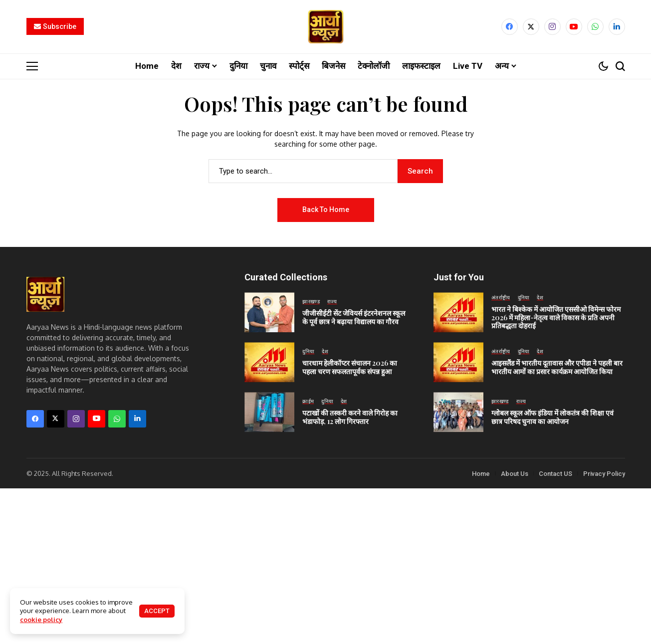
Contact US (555, 473)
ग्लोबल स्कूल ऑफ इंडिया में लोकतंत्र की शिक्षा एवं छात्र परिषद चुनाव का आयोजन (552, 417)
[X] (531, 27)
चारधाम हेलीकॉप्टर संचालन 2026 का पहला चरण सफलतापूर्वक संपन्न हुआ (350, 367)
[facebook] (510, 27)
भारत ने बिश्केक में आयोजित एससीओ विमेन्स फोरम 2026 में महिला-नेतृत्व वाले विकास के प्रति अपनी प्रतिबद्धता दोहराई (556, 317)
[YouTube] (574, 27)
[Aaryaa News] (326, 27)
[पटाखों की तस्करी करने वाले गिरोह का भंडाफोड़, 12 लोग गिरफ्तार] (269, 412)
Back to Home (326, 209)
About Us (515, 473)
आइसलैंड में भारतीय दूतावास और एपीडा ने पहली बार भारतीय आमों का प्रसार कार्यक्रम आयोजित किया (557, 367)
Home (481, 473)
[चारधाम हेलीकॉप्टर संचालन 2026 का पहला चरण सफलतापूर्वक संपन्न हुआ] (269, 362)
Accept (157, 611)
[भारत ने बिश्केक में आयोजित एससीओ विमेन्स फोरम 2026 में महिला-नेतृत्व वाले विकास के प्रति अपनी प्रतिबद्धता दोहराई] (458, 312)
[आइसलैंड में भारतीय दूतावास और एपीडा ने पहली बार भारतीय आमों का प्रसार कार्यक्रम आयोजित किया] (458, 362)
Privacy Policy (604, 473)
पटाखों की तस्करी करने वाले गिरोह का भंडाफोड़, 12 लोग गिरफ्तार (350, 417)
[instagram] (552, 27)
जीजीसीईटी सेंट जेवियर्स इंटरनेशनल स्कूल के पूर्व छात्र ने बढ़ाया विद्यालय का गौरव (354, 317)
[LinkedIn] (617, 27)
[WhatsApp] (595, 27)
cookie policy (41, 620)
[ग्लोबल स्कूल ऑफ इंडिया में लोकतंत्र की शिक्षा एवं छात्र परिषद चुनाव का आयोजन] (458, 412)
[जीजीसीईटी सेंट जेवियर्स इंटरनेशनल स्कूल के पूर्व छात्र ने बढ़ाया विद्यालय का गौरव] (269, 312)
